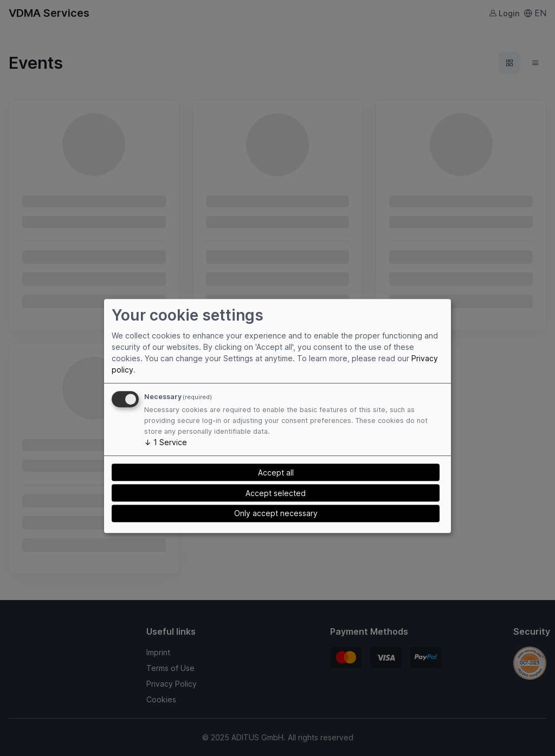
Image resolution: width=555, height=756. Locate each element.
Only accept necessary (276, 513)
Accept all (276, 472)
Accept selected (276, 493)
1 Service (166, 442)
